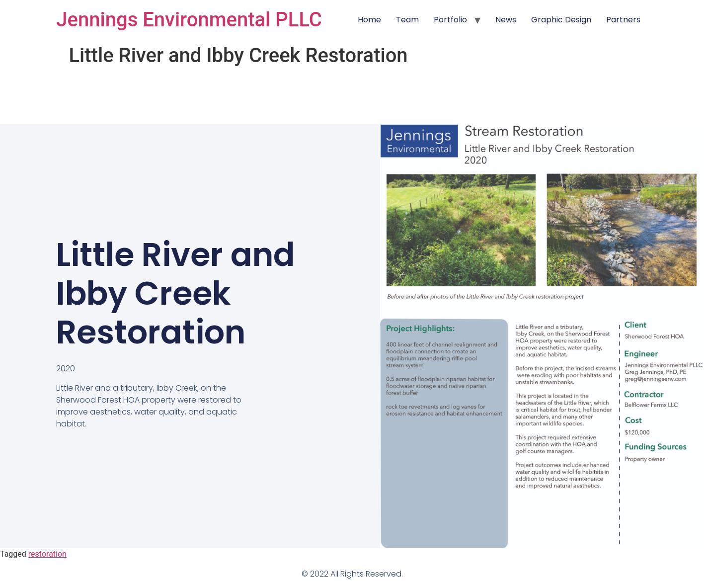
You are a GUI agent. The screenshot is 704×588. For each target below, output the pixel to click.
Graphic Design (561, 20)
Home (369, 20)
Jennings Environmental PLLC (189, 20)
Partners (623, 20)
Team (407, 20)
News (506, 20)
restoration (47, 554)
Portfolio (450, 20)
